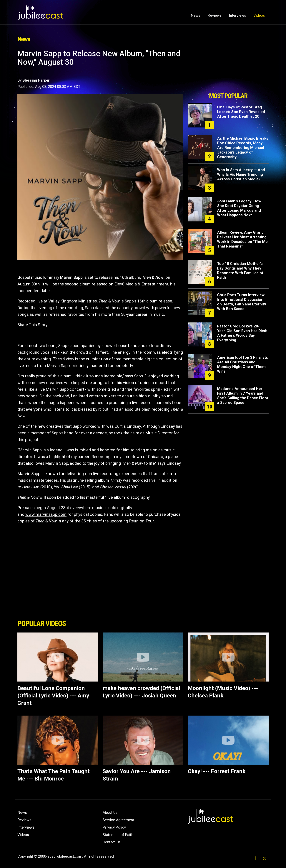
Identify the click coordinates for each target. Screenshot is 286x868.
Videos (259, 15)
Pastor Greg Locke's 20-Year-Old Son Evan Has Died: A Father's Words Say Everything (242, 333)
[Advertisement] (228, 70)
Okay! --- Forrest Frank (217, 771)
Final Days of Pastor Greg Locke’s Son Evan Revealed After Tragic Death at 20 (241, 112)
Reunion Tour (141, 521)
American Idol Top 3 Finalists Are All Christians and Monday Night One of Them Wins (243, 364)
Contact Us (112, 842)
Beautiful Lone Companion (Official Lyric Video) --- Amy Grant (53, 695)
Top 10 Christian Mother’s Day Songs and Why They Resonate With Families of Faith (240, 271)
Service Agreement (118, 820)
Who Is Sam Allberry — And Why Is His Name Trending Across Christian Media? (241, 174)
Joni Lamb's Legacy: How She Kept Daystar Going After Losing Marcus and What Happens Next (239, 208)
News (196, 15)
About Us (110, 813)
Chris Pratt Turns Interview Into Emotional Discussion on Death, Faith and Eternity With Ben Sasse (242, 302)
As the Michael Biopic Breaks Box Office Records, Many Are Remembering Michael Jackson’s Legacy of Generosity (243, 148)
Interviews (237, 15)
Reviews (215, 15)
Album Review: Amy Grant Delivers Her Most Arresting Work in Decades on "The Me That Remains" (242, 239)
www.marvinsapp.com (46, 514)
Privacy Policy (114, 827)
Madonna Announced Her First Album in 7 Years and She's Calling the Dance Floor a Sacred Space (243, 396)
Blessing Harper (36, 80)
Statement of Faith (118, 835)
